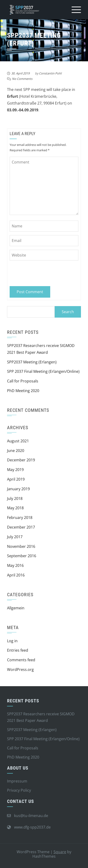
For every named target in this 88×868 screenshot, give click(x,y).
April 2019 (16, 479)
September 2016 (22, 556)
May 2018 (15, 508)
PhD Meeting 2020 (23, 391)
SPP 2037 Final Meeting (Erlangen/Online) (43, 371)
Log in (12, 641)
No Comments (22, 79)
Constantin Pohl (50, 73)
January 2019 (18, 489)
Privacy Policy (19, 790)
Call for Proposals (23, 381)
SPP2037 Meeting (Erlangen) (32, 362)
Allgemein (16, 608)
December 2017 (21, 527)
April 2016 (16, 575)
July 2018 (15, 498)
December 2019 (21, 460)
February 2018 (20, 518)
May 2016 (15, 565)
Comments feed (21, 660)
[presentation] (42, 272)
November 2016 (21, 546)
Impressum (17, 781)
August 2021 (18, 441)
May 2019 (15, 470)
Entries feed (18, 650)
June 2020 (16, 451)
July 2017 (15, 537)
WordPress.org (20, 669)
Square (60, 852)
